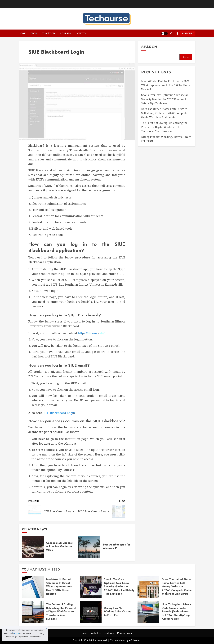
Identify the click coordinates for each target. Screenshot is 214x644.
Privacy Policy (125, 633)
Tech (33, 33)
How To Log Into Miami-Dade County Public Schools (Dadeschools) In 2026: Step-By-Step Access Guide (176, 612)
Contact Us (95, 633)
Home (22, 33)
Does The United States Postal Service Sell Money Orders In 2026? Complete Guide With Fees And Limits (164, 113)
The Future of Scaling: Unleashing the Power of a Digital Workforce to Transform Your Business (164, 127)
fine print (16, 633)
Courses (65, 33)
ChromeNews (117, 640)
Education (48, 33)
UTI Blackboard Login (60, 413)
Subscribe (184, 34)
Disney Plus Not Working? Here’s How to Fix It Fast (118, 612)
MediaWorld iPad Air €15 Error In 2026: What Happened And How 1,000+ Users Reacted (166, 85)
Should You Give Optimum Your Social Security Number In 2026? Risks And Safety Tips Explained (164, 99)
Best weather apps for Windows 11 (116, 546)
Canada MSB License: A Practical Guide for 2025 (59, 546)
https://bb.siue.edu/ (91, 333)
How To (81, 33)
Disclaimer (109, 633)
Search (149, 47)
